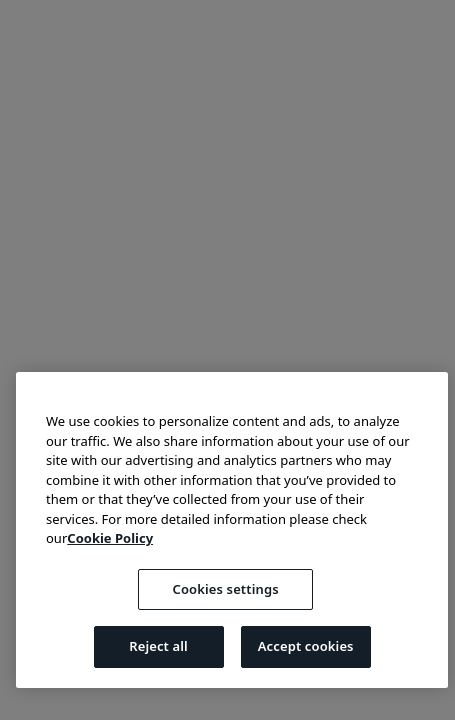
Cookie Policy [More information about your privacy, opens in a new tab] (110, 538)
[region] (232, 530)
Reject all (158, 646)
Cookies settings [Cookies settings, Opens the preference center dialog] (226, 589)
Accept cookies (306, 646)
